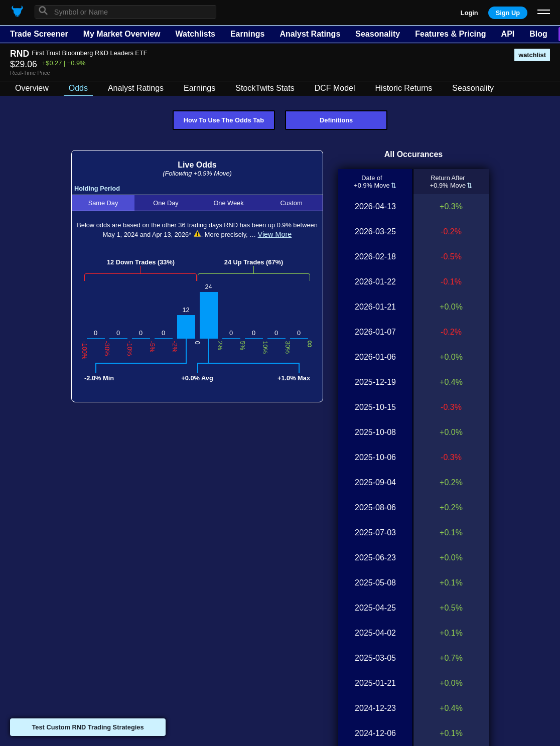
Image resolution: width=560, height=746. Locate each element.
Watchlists (195, 34)
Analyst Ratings (310, 34)
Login (469, 13)
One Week (228, 203)
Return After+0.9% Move (448, 182)
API (508, 34)
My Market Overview (122, 34)
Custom (291, 203)
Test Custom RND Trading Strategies (88, 727)
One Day (166, 203)
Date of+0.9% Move (372, 182)
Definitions (336, 120)
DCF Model (335, 88)
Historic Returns (404, 88)
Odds (78, 88)
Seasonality (378, 34)
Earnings (247, 34)
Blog (538, 34)
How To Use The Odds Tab (224, 120)
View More (275, 234)
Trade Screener (39, 34)
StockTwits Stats (265, 88)
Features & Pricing (450, 34)
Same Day (103, 203)
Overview (32, 88)
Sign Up (508, 13)
